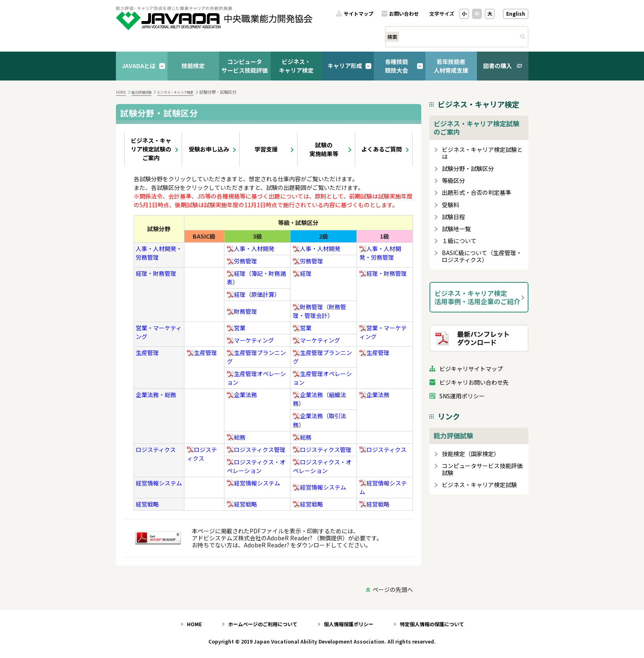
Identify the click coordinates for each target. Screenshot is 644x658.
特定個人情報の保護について (432, 624)
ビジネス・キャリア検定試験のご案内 (151, 149)
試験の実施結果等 (324, 149)
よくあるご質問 (382, 149)
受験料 (451, 205)
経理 (302, 273)
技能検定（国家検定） (471, 454)
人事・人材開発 (251, 249)
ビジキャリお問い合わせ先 (474, 382)
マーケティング (250, 340)
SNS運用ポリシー (462, 396)
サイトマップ (359, 14)
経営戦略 (147, 504)
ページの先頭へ (393, 589)
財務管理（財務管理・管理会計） (320, 311)
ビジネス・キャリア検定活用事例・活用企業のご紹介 (477, 297)
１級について (459, 241)
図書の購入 (498, 66)
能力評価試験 (142, 92)
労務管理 (242, 261)
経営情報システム (159, 483)
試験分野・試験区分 (468, 169)
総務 (236, 437)
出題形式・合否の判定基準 (477, 193)
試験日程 (453, 217)
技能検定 (193, 66)
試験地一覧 (456, 229)
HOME (121, 92)
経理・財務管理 (156, 273)
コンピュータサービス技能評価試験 (482, 469)
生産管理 (147, 353)
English (516, 13)
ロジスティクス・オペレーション (256, 466)
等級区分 (453, 181)
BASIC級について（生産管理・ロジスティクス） (482, 256)
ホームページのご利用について (263, 624)
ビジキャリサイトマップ (471, 369)
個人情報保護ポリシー (349, 624)
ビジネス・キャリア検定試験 (479, 485)
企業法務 (242, 395)
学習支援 (266, 149)
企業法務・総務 (156, 395)
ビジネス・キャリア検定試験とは (482, 153)
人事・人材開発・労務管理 (380, 253)
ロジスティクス (156, 450)
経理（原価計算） (254, 294)
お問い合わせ (404, 14)
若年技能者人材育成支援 (451, 66)
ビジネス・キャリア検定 (296, 66)
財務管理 (242, 311)
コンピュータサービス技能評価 (245, 66)
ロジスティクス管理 (256, 450)
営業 (236, 328)
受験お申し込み (209, 149)
